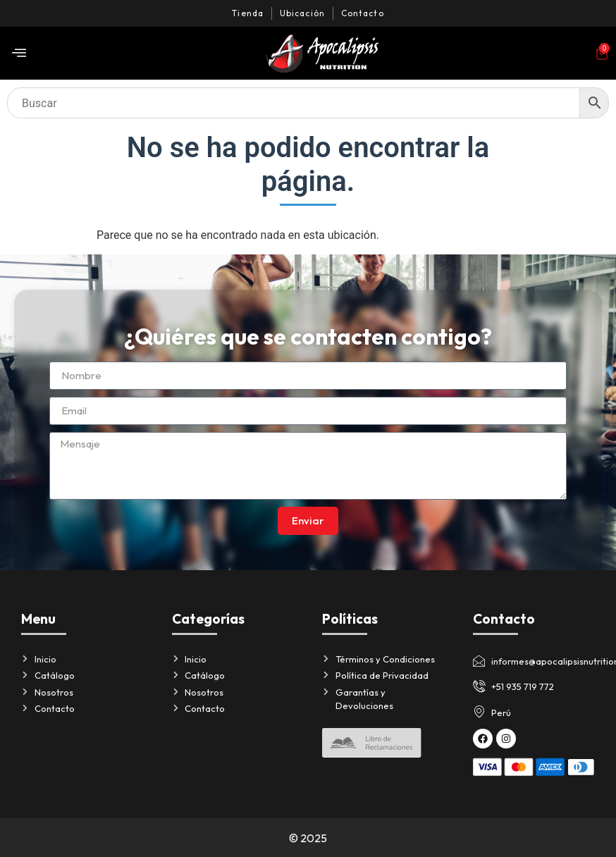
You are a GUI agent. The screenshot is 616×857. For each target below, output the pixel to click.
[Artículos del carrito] (602, 54)
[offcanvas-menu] (19, 53)
